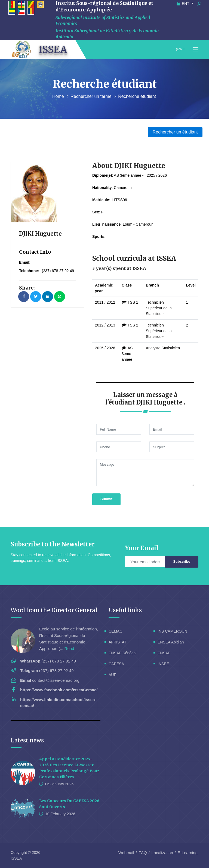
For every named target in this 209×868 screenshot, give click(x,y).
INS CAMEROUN (172, 631)
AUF (112, 675)
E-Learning (188, 853)
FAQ (143, 853)
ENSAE (164, 653)
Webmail (126, 853)
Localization (162, 853)
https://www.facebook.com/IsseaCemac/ (59, 690)
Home (59, 96)
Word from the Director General (54, 610)
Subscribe (182, 561)
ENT (184, 4)
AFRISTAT (118, 642)
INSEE (163, 664)
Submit (106, 499)
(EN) (179, 49)
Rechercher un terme (92, 96)
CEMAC (116, 631)
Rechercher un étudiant (175, 132)
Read (69, 648)
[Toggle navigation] (196, 49)
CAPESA (116, 664)
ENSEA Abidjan (171, 642)
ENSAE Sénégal (123, 653)
